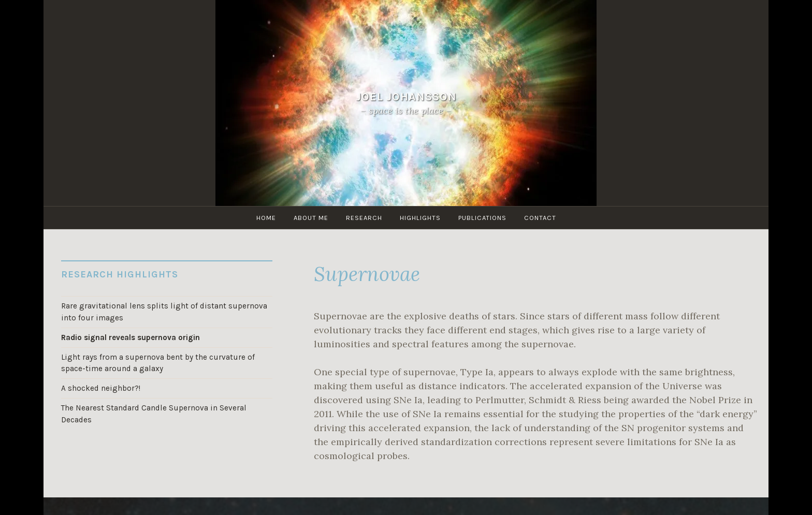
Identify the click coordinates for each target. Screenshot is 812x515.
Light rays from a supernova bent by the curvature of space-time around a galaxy (158, 363)
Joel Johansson (406, 97)
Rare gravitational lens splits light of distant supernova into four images (164, 312)
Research (364, 218)
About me (311, 218)
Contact (540, 218)
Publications (482, 218)
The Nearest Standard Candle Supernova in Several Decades (154, 414)
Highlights (420, 218)
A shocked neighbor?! (101, 388)
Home (266, 218)
